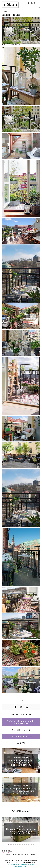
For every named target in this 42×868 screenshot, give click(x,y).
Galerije (5, 12)
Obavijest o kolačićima (29, 865)
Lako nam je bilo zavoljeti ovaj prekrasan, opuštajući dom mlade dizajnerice (21, 791)
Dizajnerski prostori (21, 757)
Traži (39, 7)
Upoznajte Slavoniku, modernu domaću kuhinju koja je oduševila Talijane (21, 831)
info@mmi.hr (33, 860)
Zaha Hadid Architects (21, 736)
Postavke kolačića (21, 867)
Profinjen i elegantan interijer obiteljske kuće (21, 722)
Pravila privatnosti (12, 865)
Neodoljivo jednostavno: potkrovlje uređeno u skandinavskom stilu (21, 763)
